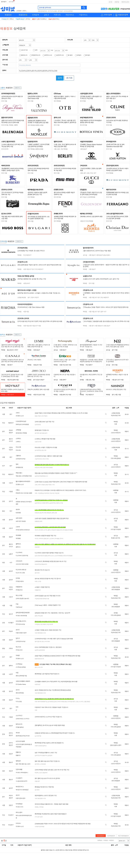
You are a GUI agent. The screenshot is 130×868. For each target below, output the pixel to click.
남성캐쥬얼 (38, 424)
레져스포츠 (51, 556)
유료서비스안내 (125, 2)
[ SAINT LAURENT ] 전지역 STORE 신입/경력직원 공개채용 (39, 145)
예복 (41, 521)
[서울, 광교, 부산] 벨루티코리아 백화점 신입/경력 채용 (65, 145)
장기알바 (87, 55)
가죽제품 (41, 807)
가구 (36, 817)
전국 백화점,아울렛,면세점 (35, 149)
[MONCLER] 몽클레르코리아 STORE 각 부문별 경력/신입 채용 (38, 121)
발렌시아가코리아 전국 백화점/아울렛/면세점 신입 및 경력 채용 (13, 121)
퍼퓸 (36, 781)
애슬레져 (45, 773)
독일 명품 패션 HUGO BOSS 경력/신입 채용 (12, 217)
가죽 (43, 459)
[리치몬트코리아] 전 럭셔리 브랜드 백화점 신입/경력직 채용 (117, 169)
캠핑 (46, 556)
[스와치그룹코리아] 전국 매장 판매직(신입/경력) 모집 (13, 145)
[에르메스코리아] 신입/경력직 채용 (91, 216)
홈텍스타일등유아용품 (54, 530)
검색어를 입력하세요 (45, 8)
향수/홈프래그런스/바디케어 (42, 641)
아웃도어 (37, 467)
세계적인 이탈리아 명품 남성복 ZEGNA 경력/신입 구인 (37, 193)
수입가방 (52, 493)
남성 (36, 556)
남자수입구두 (38, 755)
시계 (53, 485)
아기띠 (46, 530)
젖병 (45, 538)
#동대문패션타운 (42, 11)
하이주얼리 (44, 416)
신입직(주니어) (59, 55)
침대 (36, 667)
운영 (56, 513)
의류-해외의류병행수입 (41, 701)
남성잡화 (50, 755)
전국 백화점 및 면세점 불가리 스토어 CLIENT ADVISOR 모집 (39, 218)
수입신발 (57, 493)
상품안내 (18, 88)
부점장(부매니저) (35, 55)
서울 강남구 (83, 149)
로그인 (110, 2)
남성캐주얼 (52, 503)
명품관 (88, 701)
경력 (35, 50)
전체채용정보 (101, 836)
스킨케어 (52, 538)
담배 (36, 616)
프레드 (39, 485)
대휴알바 (78, 55)
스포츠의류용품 (58, 556)
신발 (42, 450)
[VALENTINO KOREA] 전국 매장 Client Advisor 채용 (38, 97)
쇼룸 (85, 701)
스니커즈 (81, 701)
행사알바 (69, 55)
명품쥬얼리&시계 (39, 659)
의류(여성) (37, 684)
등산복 (42, 513)
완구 (48, 538)
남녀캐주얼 (38, 450)
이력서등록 (108, 15)
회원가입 (117, 2)
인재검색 (36, 15)
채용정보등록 (123, 15)
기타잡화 (37, 624)
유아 (61, 530)
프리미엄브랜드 (71, 701)
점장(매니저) (23, 55)
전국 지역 (109, 221)
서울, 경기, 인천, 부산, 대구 (88, 173)
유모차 (36, 530)
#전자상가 (60, 11)
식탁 (41, 667)
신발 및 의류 (38, 442)
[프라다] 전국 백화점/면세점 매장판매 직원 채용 (38, 169)
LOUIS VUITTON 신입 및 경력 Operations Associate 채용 (115, 145)
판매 (53, 513)
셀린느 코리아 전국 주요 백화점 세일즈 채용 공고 (117, 97)
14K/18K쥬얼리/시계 (40, 633)
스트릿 (39, 581)
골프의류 (37, 573)
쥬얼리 (44, 624)
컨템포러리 (44, 564)
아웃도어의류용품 (68, 556)
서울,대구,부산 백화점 (87, 221)
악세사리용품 (49, 467)
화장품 (36, 807)
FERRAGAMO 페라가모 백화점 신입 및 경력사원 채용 (117, 193)
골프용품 (42, 433)
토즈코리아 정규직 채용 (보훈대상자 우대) (117, 121)
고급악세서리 (38, 459)
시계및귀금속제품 (39, 826)
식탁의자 (41, 538)
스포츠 (40, 773)
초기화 (69, 78)
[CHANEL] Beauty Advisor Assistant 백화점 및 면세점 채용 (91, 145)
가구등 (47, 459)
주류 (39, 616)
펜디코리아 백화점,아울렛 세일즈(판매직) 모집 (64, 193)
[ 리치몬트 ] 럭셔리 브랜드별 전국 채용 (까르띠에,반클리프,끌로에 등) (65, 121)
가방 (45, 450)
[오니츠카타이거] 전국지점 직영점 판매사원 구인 (12, 193)
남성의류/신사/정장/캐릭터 (42, 503)
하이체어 (41, 530)
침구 (39, 817)
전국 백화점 (57, 101)
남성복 (36, 650)
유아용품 (65, 530)
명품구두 (45, 755)
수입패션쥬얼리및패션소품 (42, 598)
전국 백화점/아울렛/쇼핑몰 (36, 125)
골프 (46, 433)
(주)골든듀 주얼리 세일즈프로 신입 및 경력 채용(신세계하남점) (91, 193)
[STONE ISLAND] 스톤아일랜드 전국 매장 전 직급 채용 (91, 97)
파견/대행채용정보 (123, 836)
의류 (41, 467)
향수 (39, 781)
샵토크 (46, 15)
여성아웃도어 (41, 556)
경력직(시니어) (47, 55)
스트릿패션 (43, 764)
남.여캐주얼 (38, 736)
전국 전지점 (83, 125)
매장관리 (49, 513)
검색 (84, 8)
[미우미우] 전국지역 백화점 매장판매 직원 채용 (65, 169)
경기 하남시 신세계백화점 (88, 197)
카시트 (36, 538)
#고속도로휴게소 (68, 11)
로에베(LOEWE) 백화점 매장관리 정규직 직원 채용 (65, 217)
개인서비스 (70, 15)
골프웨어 (37, 433)
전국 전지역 (5, 149)
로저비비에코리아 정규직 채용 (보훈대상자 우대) (12, 97)
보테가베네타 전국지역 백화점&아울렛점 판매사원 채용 (91, 121)
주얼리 (39, 416)
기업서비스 (83, 15)
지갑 (48, 624)
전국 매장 (83, 101)
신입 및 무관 (23, 50)
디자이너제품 (60, 701)
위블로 (43, 485)
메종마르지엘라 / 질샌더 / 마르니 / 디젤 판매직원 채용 (65, 97)
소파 (39, 667)
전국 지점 (4, 101)
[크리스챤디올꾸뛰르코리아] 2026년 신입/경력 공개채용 (117, 217)
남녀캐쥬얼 (51, 701)
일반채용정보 (111, 836)
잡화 (41, 616)
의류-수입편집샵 (39, 493)
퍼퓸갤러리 (38, 590)
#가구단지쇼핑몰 (52, 11)
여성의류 (46, 493)
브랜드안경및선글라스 (41, 746)
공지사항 (11, 2)
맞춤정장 (37, 521)
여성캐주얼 (38, 564)
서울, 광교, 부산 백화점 (61, 149)
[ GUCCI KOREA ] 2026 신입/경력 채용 (91, 169)
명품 (36, 416)
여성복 (51, 624)
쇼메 (36, 485)
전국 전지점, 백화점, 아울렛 (10, 125)
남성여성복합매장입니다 (41, 476)
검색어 (4, 70)
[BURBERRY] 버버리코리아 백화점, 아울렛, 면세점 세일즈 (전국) (13, 169)
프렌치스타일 (59, 503)
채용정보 (8, 15)
